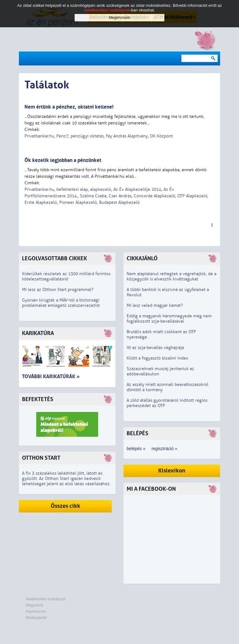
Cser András (120, 196)
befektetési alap (72, 189)
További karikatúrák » (51, 376)
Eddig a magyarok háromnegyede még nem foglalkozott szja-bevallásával (169, 319)
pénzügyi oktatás (87, 136)
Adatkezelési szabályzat (46, 599)
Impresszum (36, 611)
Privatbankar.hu (39, 136)
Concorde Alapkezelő (154, 196)
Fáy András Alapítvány (127, 136)
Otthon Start (41, 458)
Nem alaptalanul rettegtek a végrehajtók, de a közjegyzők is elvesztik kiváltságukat (172, 276)
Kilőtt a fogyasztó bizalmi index (157, 358)
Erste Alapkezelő (41, 202)
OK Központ (161, 136)
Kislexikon (172, 471)
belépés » (136, 449)
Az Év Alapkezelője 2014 (137, 189)
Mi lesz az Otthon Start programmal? (58, 290)
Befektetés (38, 399)
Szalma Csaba (93, 196)
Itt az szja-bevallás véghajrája (155, 348)
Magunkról (34, 605)
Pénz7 (62, 136)
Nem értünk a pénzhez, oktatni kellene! (69, 107)
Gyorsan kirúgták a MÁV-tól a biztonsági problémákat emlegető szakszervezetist (61, 303)
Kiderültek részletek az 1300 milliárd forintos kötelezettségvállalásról (66, 276)
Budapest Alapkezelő (119, 202)
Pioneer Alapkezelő (78, 202)
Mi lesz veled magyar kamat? (155, 305)
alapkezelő (101, 189)
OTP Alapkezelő (192, 196)
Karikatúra (38, 333)
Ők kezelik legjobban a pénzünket (63, 160)
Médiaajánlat (36, 618)
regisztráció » (164, 449)
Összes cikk (65, 506)
